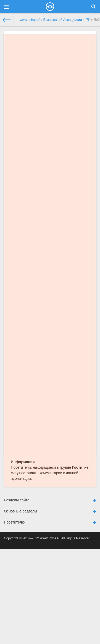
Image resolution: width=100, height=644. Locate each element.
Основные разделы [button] (50, 511)
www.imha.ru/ (30, 20)
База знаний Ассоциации (63, 20)
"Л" (88, 20)
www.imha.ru (50, 538)
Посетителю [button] (50, 522)
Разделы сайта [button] (50, 500)
